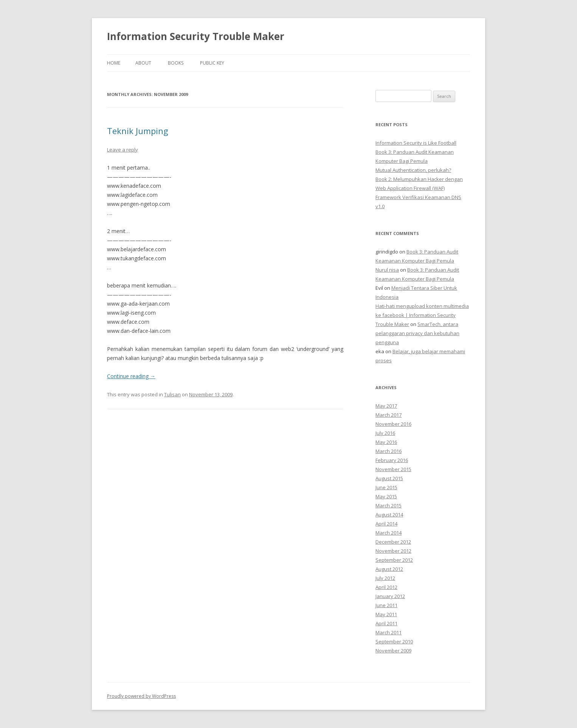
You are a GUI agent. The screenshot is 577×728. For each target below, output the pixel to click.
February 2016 (392, 460)
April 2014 (386, 524)
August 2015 (389, 478)
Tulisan (172, 394)
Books (176, 63)
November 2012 (393, 551)
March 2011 (389, 632)
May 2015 (386, 496)
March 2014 (389, 533)
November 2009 (393, 651)
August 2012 (389, 569)
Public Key (212, 63)
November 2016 (393, 424)
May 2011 (386, 614)
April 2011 (386, 623)
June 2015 (386, 487)
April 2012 (386, 587)
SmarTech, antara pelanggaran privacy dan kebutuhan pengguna (417, 333)
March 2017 (389, 415)
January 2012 (390, 596)
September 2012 (394, 560)
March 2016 (389, 451)
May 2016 (386, 442)
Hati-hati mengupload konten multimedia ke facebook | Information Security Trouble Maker (422, 315)
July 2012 (385, 578)
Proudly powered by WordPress (141, 696)
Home (114, 63)
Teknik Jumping (138, 131)
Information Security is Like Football (416, 143)
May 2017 (386, 406)
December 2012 (393, 542)
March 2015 (389, 505)
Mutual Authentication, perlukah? (413, 170)
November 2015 (393, 469)
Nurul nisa (387, 270)
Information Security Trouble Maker (196, 36)
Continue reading (131, 376)
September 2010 (394, 641)
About (143, 63)
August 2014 (389, 515)
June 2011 (386, 605)
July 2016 (385, 433)
